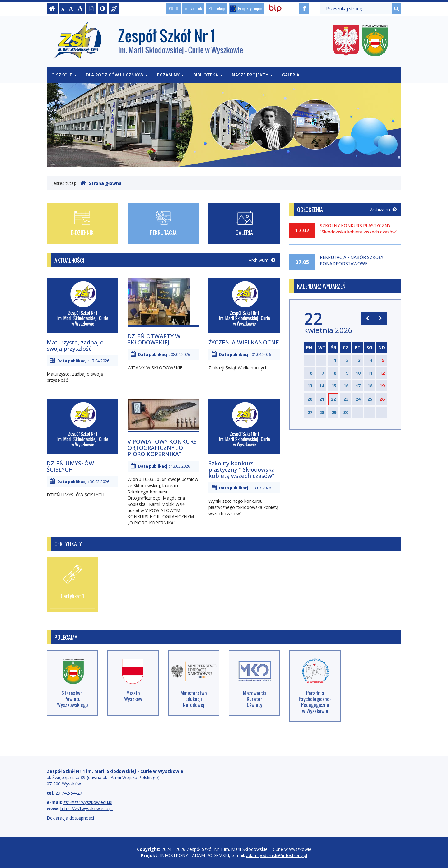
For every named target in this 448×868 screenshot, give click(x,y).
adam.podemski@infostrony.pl (277, 855)
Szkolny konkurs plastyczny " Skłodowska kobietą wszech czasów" (242, 469)
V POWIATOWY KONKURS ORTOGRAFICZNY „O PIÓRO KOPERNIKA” (162, 448)
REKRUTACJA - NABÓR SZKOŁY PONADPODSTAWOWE (352, 260)
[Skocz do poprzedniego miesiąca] (367, 318)
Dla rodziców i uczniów (117, 75)
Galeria (291, 75)
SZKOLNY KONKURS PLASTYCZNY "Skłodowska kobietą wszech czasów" (359, 229)
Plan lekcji (217, 8)
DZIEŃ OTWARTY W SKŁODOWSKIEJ (154, 339)
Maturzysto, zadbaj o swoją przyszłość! (75, 345)
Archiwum (262, 260)
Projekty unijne (250, 8)
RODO (173, 8)
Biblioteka (208, 75)
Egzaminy (170, 75)
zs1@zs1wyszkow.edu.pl (88, 802)
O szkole (64, 75)
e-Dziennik (193, 8)
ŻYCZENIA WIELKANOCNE (244, 342)
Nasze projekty (252, 75)
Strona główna (101, 183)
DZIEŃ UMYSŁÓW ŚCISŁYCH (70, 466)
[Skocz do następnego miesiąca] (380, 318)
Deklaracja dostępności (70, 818)
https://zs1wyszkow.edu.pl (86, 808)
